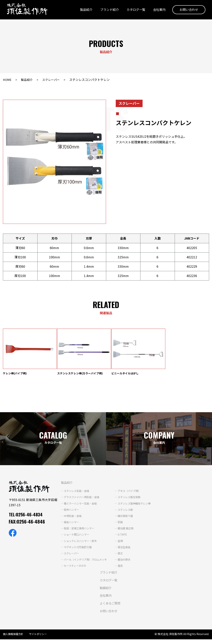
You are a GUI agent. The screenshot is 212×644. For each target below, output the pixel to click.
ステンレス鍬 (128, 514)
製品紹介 (85, 10)
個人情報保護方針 (14, 639)
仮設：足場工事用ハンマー (79, 533)
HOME (7, 80)
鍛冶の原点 (126, 564)
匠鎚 (122, 527)
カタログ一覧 (135, 10)
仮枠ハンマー (70, 514)
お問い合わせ (188, 10)
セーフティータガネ (74, 570)
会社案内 (158, 10)
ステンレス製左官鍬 (132, 502)
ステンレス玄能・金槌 (76, 496)
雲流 (122, 570)
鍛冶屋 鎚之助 (128, 533)
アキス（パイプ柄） (132, 496)
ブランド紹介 (108, 10)
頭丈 (122, 558)
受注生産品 (126, 552)
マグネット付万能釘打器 (77, 552)
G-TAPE (125, 539)
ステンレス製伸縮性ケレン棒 (137, 508)
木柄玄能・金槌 (72, 520)
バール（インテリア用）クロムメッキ (85, 564)
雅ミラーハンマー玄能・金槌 (80, 508)
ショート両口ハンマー (76, 539)
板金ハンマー (70, 527)
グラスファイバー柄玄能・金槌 (81, 502)
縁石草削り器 (128, 520)
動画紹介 (104, 592)
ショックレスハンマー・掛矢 (80, 545)
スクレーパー (53, 80)
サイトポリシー (40, 639)
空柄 (122, 545)
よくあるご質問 (109, 608)
